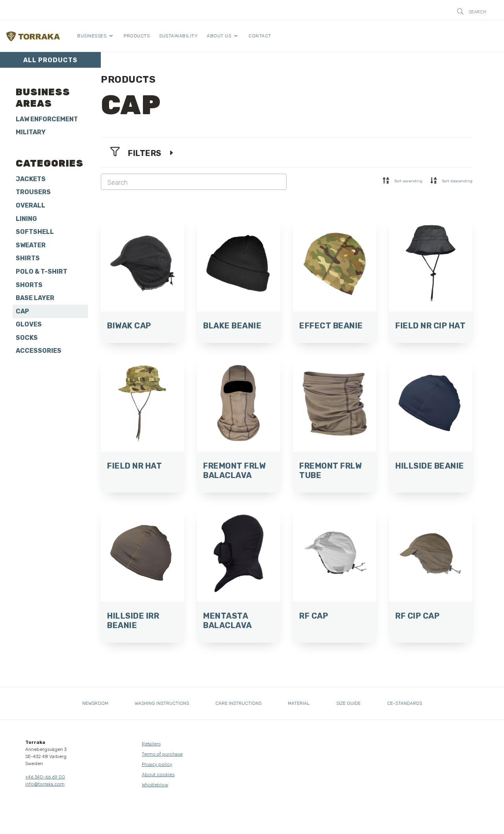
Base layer (35, 298)
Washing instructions (162, 703)
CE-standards (405, 703)
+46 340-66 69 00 (45, 777)
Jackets (31, 179)
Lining (26, 219)
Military (31, 132)
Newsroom (95, 703)
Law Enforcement (47, 119)
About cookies (158, 775)
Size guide (348, 703)
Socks (27, 338)
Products (137, 36)
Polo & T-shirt (42, 272)
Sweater (31, 245)
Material (299, 703)
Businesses (92, 36)
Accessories (39, 351)
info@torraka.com (45, 784)
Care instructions (238, 703)
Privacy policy (157, 764)
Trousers (33, 192)
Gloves (29, 324)
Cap (22, 311)
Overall (31, 205)
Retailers (151, 744)
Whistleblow (155, 785)
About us (219, 36)
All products (50, 60)
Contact (260, 36)
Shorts (29, 285)
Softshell (35, 232)
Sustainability (178, 36)
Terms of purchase (162, 754)
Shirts (28, 258)
